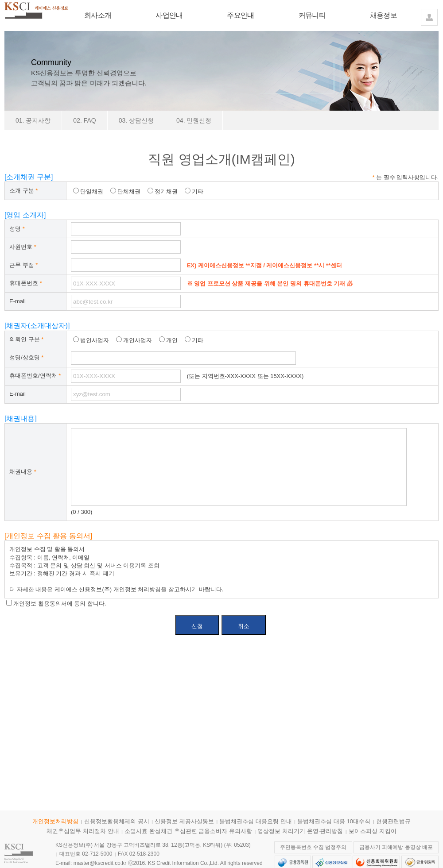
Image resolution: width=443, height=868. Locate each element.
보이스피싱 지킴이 (373, 831)
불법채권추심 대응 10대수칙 (334, 821)
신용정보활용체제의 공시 (117, 821)
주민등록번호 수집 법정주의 (313, 847)
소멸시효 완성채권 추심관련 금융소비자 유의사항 (188, 831)
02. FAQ (84, 120)
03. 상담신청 (136, 120)
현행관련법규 (393, 821)
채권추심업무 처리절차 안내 (83, 831)
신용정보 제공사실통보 (184, 821)
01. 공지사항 (33, 120)
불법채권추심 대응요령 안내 (255, 821)
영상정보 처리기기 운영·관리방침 (300, 831)
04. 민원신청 (194, 120)
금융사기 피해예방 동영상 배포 (396, 847)
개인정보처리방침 (55, 821)
